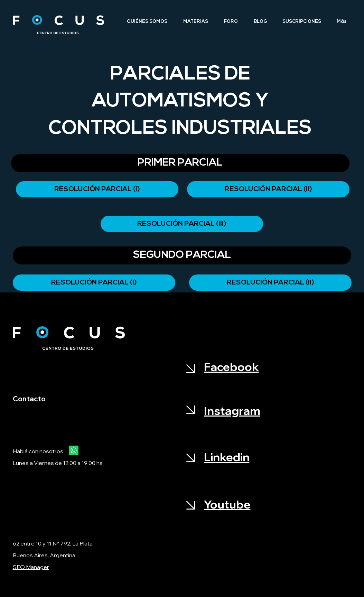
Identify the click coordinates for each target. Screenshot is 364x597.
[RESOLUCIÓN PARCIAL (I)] (97, 189)
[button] (180, 163)
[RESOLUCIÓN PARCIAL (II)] (268, 189)
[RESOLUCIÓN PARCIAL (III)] (182, 224)
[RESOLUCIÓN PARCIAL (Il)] (270, 283)
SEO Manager (31, 567)
